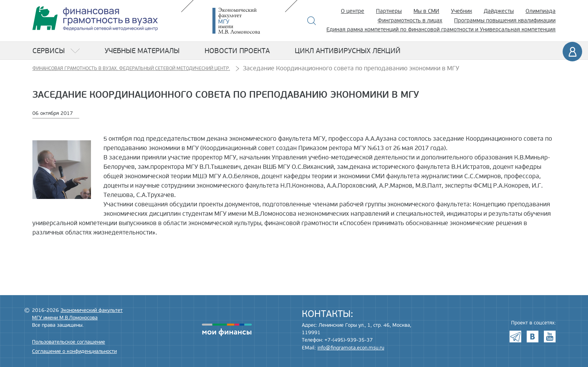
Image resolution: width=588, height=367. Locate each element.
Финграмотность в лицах (410, 21)
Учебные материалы (142, 51)
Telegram (515, 337)
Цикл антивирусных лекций (348, 51)
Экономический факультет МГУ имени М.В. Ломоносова (248, 21)
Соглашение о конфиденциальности (74, 351)
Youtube (550, 337)
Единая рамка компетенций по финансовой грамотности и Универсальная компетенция (441, 30)
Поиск (312, 21)
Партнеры (389, 11)
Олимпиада (541, 11)
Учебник (461, 11)
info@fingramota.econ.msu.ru (351, 348)
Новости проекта (237, 51)
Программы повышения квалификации (505, 21)
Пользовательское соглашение (69, 342)
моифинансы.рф (227, 330)
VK (533, 337)
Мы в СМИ (426, 11)
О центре (353, 11)
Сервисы (49, 51)
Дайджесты (499, 11)
